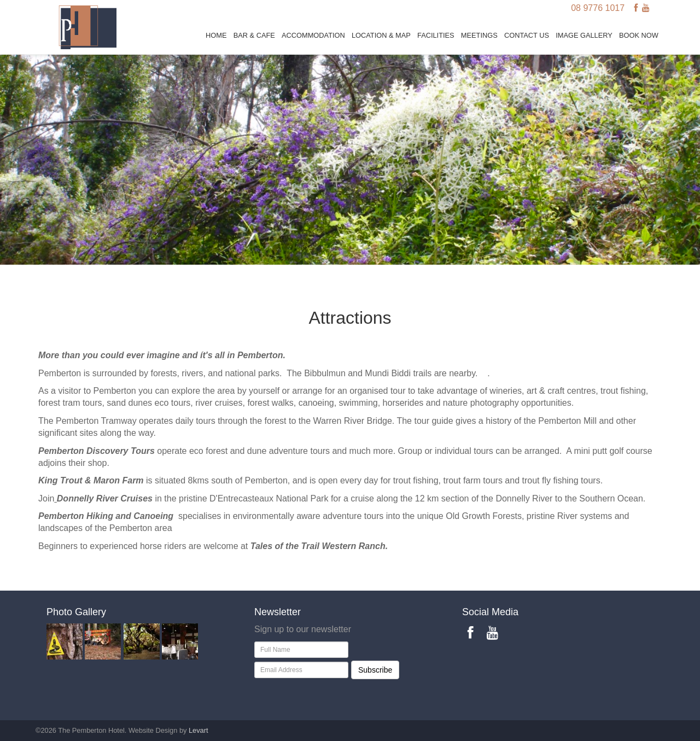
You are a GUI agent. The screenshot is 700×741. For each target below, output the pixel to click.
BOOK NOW (639, 35)
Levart (199, 730)
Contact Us (527, 35)
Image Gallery (584, 35)
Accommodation (313, 35)
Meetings (479, 35)
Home (216, 35)
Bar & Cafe (254, 35)
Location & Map (381, 35)
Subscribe (375, 670)
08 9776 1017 (598, 8)
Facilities (436, 35)
